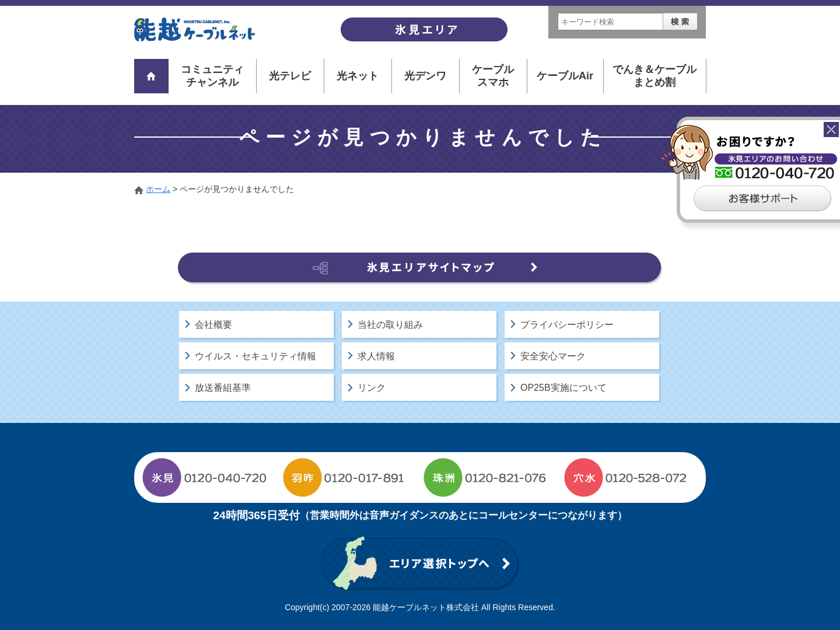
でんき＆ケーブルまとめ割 (654, 76)
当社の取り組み (390, 325)
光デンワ (425, 76)
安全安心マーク (553, 356)
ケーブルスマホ (493, 76)
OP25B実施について (563, 388)
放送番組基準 (223, 388)
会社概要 (213, 325)
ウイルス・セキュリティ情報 (256, 356)
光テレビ (290, 76)
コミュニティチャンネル (212, 76)
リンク (372, 388)
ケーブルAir (565, 76)
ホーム (158, 189)
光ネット (358, 76)
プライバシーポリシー (567, 325)
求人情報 (376, 356)
